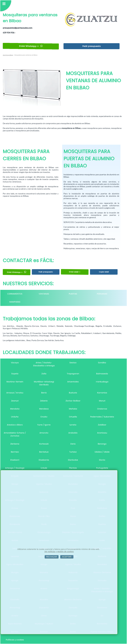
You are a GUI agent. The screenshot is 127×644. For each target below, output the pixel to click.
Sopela (15, 374)
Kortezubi (44, 444)
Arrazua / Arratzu (15, 393)
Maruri (102, 401)
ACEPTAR (67, 557)
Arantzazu (102, 433)
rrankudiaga (102, 382)
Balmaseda (102, 374)
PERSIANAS (102, 294)
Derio (73, 444)
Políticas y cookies (15, 640)
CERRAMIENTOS (15, 294)
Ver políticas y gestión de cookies (59, 551)
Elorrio (102, 460)
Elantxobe (73, 460)
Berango (102, 444)
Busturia (73, 393)
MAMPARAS (15, 302)
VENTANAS (44, 294)
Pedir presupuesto (92, 46)
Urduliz (44, 468)
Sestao (73, 363)
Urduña (15, 417)
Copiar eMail (104, 272)
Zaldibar (102, 425)
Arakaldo (73, 433)
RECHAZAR (52, 557)
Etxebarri (15, 460)
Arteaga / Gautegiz (15, 468)
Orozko (44, 417)
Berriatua (44, 452)
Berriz (44, 393)
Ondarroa (102, 409)
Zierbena (15, 444)
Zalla (44, 374)
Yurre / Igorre (44, 425)
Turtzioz (73, 452)
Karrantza (102, 393)
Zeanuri (15, 401)
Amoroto (44, 433)
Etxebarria (44, 460)
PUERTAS (73, 294)
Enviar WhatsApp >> (31, 46)
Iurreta (73, 425)
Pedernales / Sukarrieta (102, 417)
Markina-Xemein (15, 382)
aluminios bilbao (8, 55)
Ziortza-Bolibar (73, 401)
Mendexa (44, 409)
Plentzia (73, 468)
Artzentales (73, 382)
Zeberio (44, 401)
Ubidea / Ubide (102, 452)
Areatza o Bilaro (15, 425)
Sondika (102, 363)
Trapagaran (73, 374)
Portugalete (102, 468)
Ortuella (73, 417)
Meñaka (73, 409)
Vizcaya (15, 363)
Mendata (15, 409)
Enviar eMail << (75, 272)
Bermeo (15, 452)
